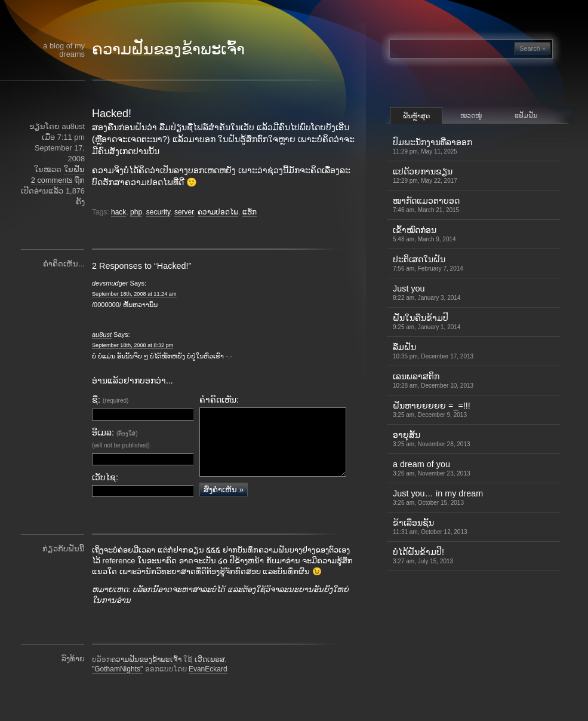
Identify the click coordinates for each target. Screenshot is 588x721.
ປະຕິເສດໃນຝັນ (428, 263)
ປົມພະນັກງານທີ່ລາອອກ (432, 146)
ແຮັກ (250, 212)
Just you (427, 292)
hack (118, 212)
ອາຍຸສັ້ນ (432, 439)
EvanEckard (208, 686)
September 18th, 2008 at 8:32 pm (133, 345)
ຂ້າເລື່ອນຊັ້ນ (430, 527)
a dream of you (432, 468)
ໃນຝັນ (74, 169)
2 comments (52, 180)
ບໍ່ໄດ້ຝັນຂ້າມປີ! (423, 556)
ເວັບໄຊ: (105, 477)
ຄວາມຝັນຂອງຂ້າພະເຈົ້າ (168, 49)
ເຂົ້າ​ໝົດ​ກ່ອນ (424, 234)
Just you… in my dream (438, 497)
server (184, 212)
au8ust (102, 335)
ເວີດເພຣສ (210, 677)
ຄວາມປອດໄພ (218, 212)
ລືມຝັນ (433, 351)
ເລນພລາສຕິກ (433, 380)
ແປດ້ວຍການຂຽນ (425, 175)
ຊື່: (110, 400)
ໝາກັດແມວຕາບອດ (426, 205)
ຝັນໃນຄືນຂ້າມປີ (427, 322)
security (158, 212)
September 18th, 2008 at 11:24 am (134, 294)
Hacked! (112, 113)
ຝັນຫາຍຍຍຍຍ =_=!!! (432, 409)
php (136, 212)
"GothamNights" (117, 686)
